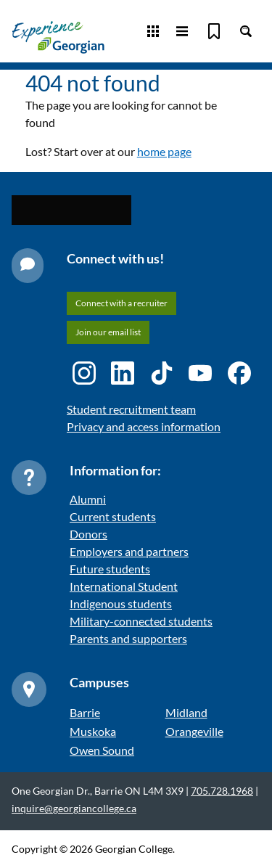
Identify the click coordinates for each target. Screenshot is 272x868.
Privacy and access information (144, 426)
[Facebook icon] (239, 373)
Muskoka (93, 731)
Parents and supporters (128, 638)
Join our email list (108, 332)
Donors (88, 534)
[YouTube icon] (200, 373)
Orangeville (194, 731)
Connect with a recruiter (121, 303)
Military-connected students (141, 621)
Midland (186, 712)
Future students (110, 569)
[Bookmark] (214, 31)
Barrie (85, 712)
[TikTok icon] (162, 373)
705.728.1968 (222, 791)
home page (164, 151)
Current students (113, 516)
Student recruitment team (131, 409)
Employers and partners (129, 551)
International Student (124, 586)
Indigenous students (121, 603)
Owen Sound (102, 750)
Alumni (88, 499)
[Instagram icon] (84, 373)
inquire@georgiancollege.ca (74, 808)
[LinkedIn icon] (123, 373)
